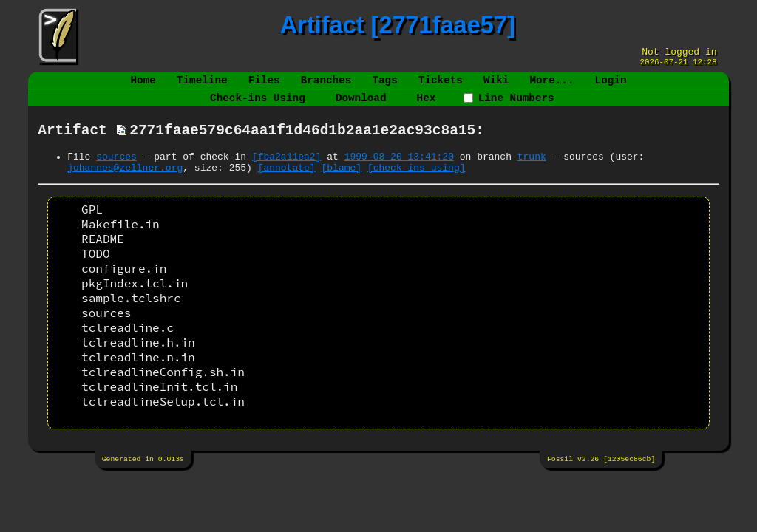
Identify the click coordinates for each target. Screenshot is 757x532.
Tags (384, 86)
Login (610, 86)
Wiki (496, 86)
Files (264, 86)
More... (551, 86)
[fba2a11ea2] (287, 171)
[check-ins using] (417, 185)
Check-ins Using (258, 107)
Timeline (202, 86)
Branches (326, 86)
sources (116, 171)
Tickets (441, 86)
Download (361, 107)
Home (143, 86)
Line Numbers (509, 107)
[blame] (341, 185)
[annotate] (287, 185)
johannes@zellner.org (125, 185)
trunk (532, 171)
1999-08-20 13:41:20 (399, 171)
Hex (427, 107)
